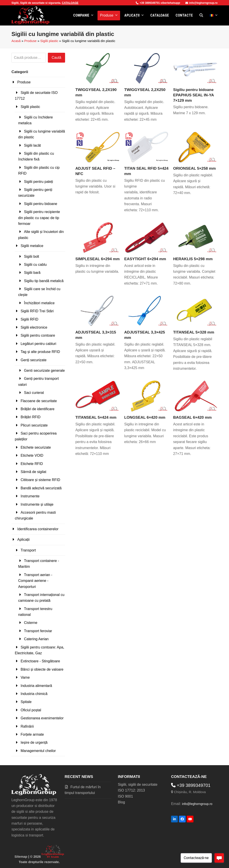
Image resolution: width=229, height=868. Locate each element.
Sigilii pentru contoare (38, 335)
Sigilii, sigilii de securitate (138, 785)
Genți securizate (34, 360)
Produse (31, 41)
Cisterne (31, 623)
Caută (56, 58)
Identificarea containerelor (38, 529)
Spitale (26, 702)
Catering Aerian (36, 639)
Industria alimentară (36, 686)
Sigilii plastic (49, 41)
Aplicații (23, 540)
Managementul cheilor (38, 751)
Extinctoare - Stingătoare (40, 661)
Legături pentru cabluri (38, 344)
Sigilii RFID (29, 319)
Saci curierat (34, 393)
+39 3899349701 (148, 3)
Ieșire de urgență (34, 742)
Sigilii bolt (32, 257)
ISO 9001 (125, 796)
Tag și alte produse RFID (40, 352)
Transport (28, 550)
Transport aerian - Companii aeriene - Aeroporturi (35, 581)
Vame (25, 677)
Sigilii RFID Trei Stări (37, 311)
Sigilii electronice (34, 327)
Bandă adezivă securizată (41, 488)
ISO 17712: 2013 (131, 790)
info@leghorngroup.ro (201, 3)
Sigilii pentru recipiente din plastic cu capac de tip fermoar (39, 218)
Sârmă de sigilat (33, 472)
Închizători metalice (39, 303)
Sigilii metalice (32, 246)
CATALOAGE (70, 3)
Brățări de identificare (37, 409)
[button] (201, 15)
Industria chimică (34, 694)
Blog (121, 802)
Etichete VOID (32, 455)
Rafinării (27, 726)
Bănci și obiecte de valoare (42, 669)
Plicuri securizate (34, 425)
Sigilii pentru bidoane (41, 204)
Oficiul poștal (31, 710)
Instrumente (30, 496)
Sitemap (21, 857)
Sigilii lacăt (32, 145)
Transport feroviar (38, 631)
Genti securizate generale (44, 371)
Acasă (16, 41)
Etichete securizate (36, 447)
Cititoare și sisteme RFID (40, 480)
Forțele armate (32, 734)
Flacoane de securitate (39, 401)
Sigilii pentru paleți (38, 182)
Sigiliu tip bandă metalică (44, 281)
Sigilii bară (32, 273)
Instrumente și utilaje (37, 504)
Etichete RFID (32, 464)
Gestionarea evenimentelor (42, 718)
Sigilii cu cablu (35, 265)
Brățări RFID (31, 417)
